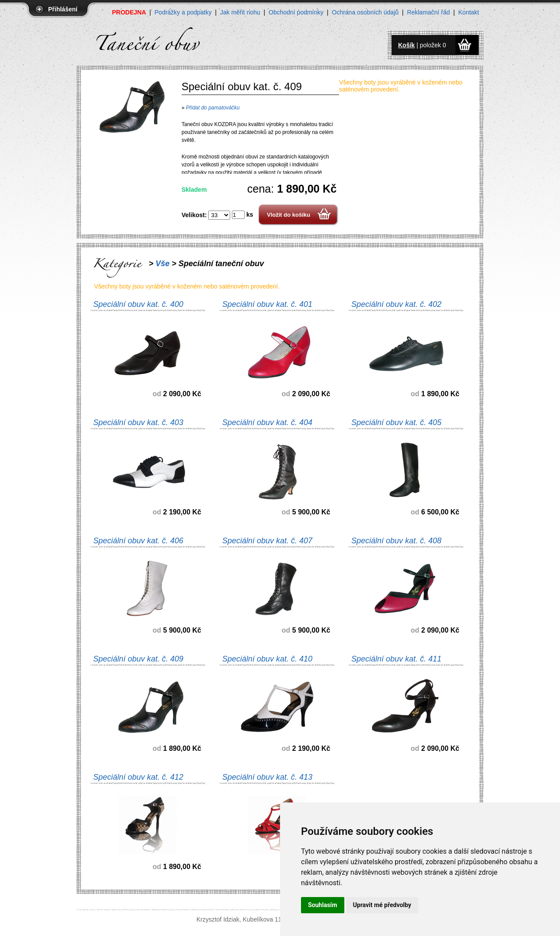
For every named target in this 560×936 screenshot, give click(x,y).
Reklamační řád (428, 12)
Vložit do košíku (289, 215)
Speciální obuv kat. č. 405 (396, 422)
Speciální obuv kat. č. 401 (267, 304)
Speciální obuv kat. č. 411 (396, 659)
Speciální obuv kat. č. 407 (267, 541)
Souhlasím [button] (323, 905)
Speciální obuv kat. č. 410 (267, 659)
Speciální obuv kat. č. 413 (267, 777)
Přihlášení (63, 9)
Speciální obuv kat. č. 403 (138, 422)
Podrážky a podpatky (183, 12)
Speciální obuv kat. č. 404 (267, 422)
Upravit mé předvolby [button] (382, 905)
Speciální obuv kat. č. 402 (396, 304)
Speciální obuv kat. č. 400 (138, 304)
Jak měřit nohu (240, 12)
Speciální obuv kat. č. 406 (138, 541)
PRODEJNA (129, 12)
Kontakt (469, 12)
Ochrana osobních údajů (366, 12)
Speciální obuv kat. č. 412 (138, 777)
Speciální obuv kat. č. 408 (396, 541)
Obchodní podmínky (296, 12)
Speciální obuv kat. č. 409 (138, 659)
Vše (163, 264)
